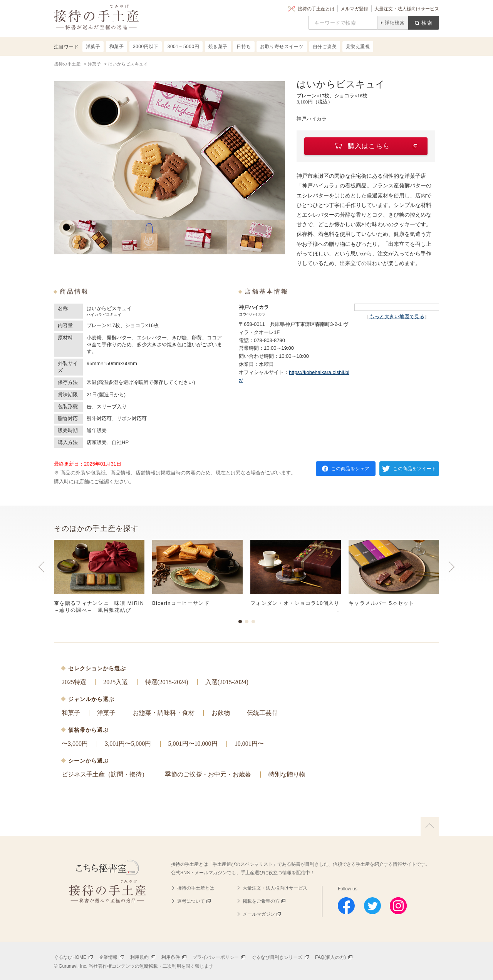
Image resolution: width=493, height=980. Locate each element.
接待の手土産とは (316, 9)
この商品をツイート (415, 469)
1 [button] (240, 622)
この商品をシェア (350, 469)
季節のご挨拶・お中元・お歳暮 (208, 774)
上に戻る (430, 826)
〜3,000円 (75, 744)
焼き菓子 (218, 47)
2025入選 (116, 682)
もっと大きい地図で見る (397, 316)
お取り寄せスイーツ (282, 47)
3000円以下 (146, 47)
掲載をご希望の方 (261, 901)
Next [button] (452, 574)
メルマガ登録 (354, 9)
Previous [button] (41, 574)
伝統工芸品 (262, 713)
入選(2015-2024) (227, 682)
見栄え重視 (358, 47)
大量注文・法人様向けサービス (407, 9)
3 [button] (253, 622)
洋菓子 (106, 713)
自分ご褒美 (325, 47)
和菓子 (71, 713)
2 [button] (247, 622)
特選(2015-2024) (167, 682)
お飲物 (221, 713)
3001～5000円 (183, 47)
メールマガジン (259, 914)
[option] (246, 577)
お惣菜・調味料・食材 (164, 713)
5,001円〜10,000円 (193, 744)
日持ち (244, 47)
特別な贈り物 (287, 774)
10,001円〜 (249, 744)
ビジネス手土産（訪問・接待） (105, 774)
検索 (427, 23)
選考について (191, 901)
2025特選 (74, 682)
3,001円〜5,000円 (128, 744)
